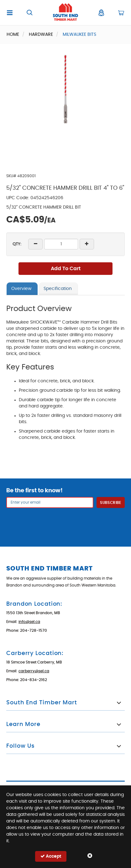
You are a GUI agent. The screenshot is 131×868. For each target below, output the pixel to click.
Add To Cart (66, 269)
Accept (51, 856)
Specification (58, 289)
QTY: (17, 244)
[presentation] (65, 523)
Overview (21, 289)
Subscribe (110, 503)
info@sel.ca (29, 622)
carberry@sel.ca (34, 671)
